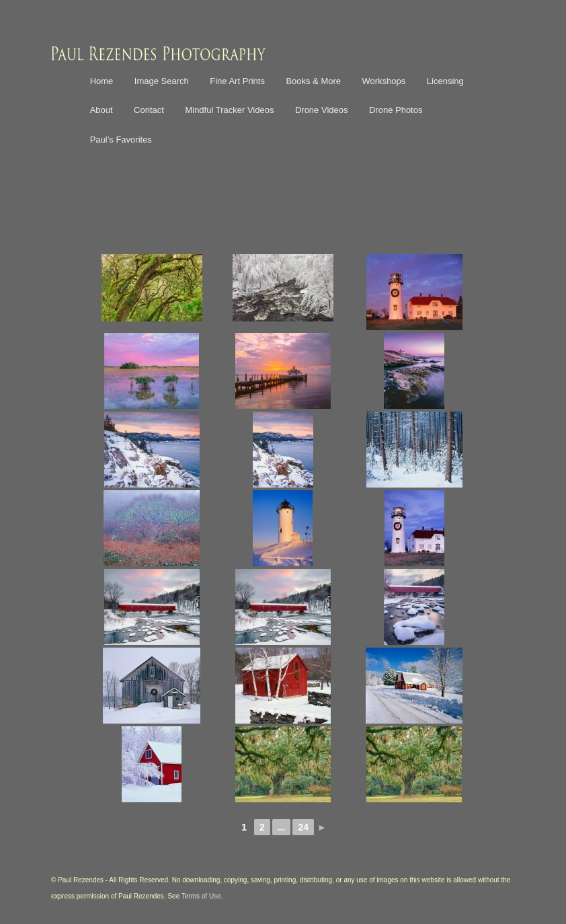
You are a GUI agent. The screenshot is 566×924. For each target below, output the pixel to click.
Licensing (445, 81)
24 (303, 827)
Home (102, 81)
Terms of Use (201, 896)
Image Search (162, 81)
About (102, 110)
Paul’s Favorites (121, 140)
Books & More (313, 81)
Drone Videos (322, 110)
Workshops (384, 81)
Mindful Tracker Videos (229, 110)
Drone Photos (396, 110)
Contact (149, 110)
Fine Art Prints (237, 81)
